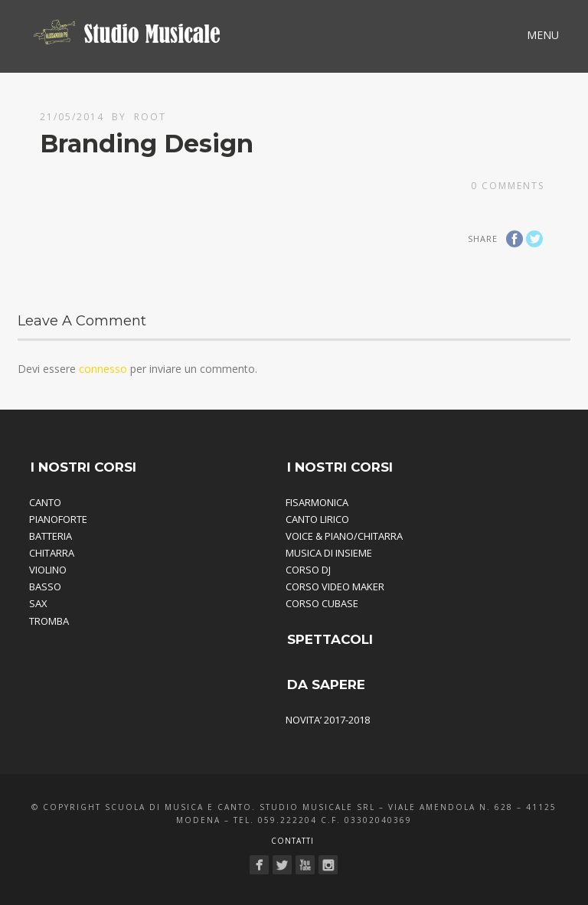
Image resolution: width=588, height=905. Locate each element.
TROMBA (49, 621)
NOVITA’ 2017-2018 (328, 720)
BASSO (45, 586)
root (150, 117)
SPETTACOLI (330, 639)
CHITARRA (52, 553)
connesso (103, 369)
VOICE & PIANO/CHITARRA (344, 536)
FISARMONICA (317, 502)
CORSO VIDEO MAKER (335, 586)
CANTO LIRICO (317, 519)
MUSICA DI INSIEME (329, 553)
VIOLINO (48, 570)
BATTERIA (51, 536)
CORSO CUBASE (322, 603)
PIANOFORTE (58, 519)
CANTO (45, 502)
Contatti (292, 841)
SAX (38, 603)
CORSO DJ (308, 570)
